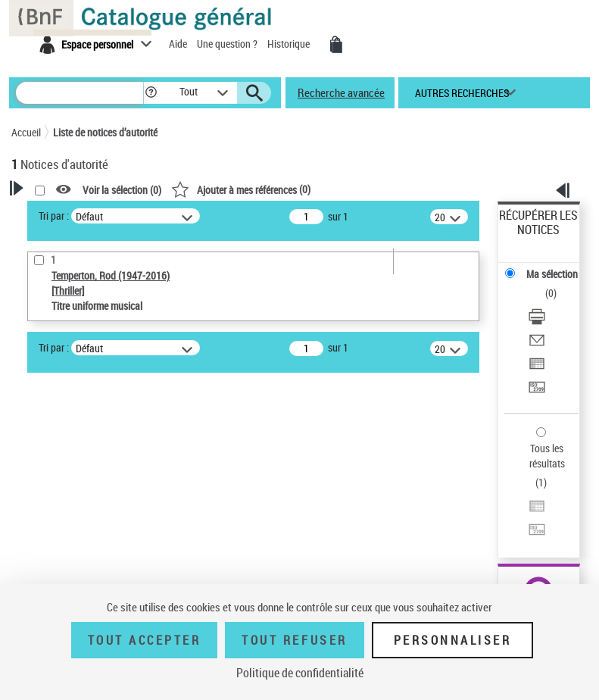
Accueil (26, 132)
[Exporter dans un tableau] (537, 366)
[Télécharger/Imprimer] (537, 319)
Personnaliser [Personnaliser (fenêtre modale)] (453, 640)
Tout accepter (145, 640)
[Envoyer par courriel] (537, 342)
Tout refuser (294, 640)
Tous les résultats (547, 456)
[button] (151, 93)
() (241, 189)
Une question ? (228, 44)
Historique (290, 44)
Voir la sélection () (122, 190)
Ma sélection (552, 274)
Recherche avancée (341, 92)
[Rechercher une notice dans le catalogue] (80, 93)
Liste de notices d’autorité (105, 132)
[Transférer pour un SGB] (537, 389)
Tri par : (54, 216)
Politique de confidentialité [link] (300, 673)
